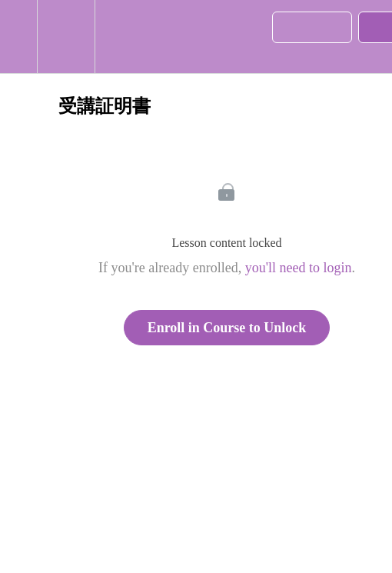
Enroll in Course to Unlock (227, 328)
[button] (18, 37)
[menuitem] (66, 37)
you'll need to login (299, 268)
